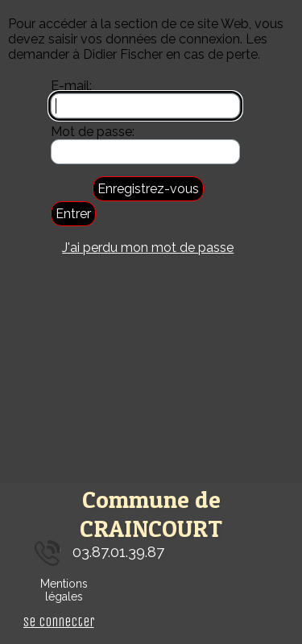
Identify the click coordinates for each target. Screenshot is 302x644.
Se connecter (59, 622)
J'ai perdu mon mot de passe (148, 248)
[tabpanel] (151, 553)
